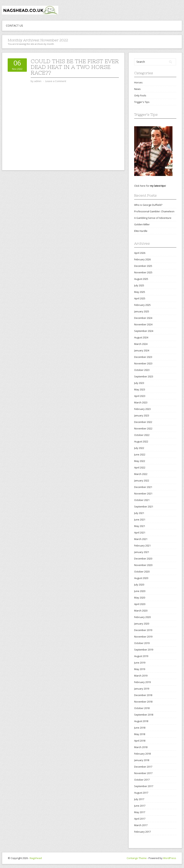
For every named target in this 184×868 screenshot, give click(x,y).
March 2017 (141, 825)
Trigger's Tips (142, 102)
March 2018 (141, 747)
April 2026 (140, 253)
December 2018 (143, 695)
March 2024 (141, 344)
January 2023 (142, 415)
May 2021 (140, 526)
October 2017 (142, 780)
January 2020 (142, 624)
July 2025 (139, 285)
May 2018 (140, 734)
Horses (138, 82)
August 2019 (141, 656)
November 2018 (143, 702)
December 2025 (143, 266)
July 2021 (139, 513)
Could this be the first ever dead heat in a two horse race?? (75, 67)
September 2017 (144, 786)
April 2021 (140, 533)
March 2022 (141, 474)
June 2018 (140, 728)
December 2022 (143, 422)
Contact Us (14, 26)
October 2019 (142, 643)
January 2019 (142, 689)
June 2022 (140, 454)
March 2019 (141, 676)
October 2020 (142, 572)
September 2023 (144, 376)
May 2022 (140, 461)
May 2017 (140, 812)
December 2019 (143, 630)
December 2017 (143, 767)
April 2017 (140, 819)
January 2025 (142, 311)
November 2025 (143, 272)
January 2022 (142, 480)
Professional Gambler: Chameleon (154, 211)
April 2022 (140, 467)
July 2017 (139, 799)
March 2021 (141, 539)
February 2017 (142, 832)
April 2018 (140, 741)
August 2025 (141, 279)
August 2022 (141, 441)
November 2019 (143, 637)
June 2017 (140, 806)
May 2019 (140, 669)
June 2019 (140, 663)
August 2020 (141, 578)
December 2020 (143, 559)
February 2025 (142, 305)
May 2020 (140, 598)
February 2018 (142, 754)
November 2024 (143, 324)
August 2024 (141, 337)
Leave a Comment (56, 81)
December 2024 (143, 318)
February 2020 (142, 617)
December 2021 (143, 487)
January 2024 (142, 350)
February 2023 (142, 409)
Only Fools (140, 95)
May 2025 (140, 292)
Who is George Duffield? (148, 205)
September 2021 (144, 506)
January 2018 (142, 760)
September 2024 (144, 331)
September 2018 (144, 715)
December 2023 (143, 357)
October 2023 (142, 370)
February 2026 (142, 259)
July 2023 (139, 383)
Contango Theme (137, 858)
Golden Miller (142, 224)
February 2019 (142, 682)
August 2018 (141, 721)
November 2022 (143, 428)
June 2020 (140, 591)
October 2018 (142, 708)
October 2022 (142, 435)
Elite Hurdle (141, 231)
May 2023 (140, 389)
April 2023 (140, 396)
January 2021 (142, 552)
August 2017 (141, 793)
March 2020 (141, 611)
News (137, 89)
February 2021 (142, 546)
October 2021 (142, 500)
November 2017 (143, 773)
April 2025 (140, 298)
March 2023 (141, 402)
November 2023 (143, 363)
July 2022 (139, 448)
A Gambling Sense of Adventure (153, 218)
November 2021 (143, 493)
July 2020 (139, 585)
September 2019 (144, 650)
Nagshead (36, 858)
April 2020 (140, 604)
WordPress (170, 858)
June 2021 (140, 519)
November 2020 (143, 565)
